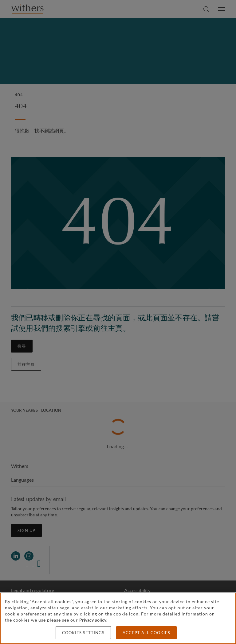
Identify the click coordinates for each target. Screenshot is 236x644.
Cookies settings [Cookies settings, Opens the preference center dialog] (83, 633)
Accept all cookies (146, 633)
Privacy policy (93, 620)
